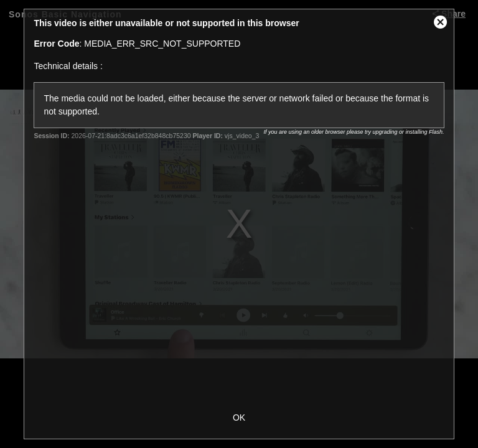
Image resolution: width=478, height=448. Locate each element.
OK (239, 418)
